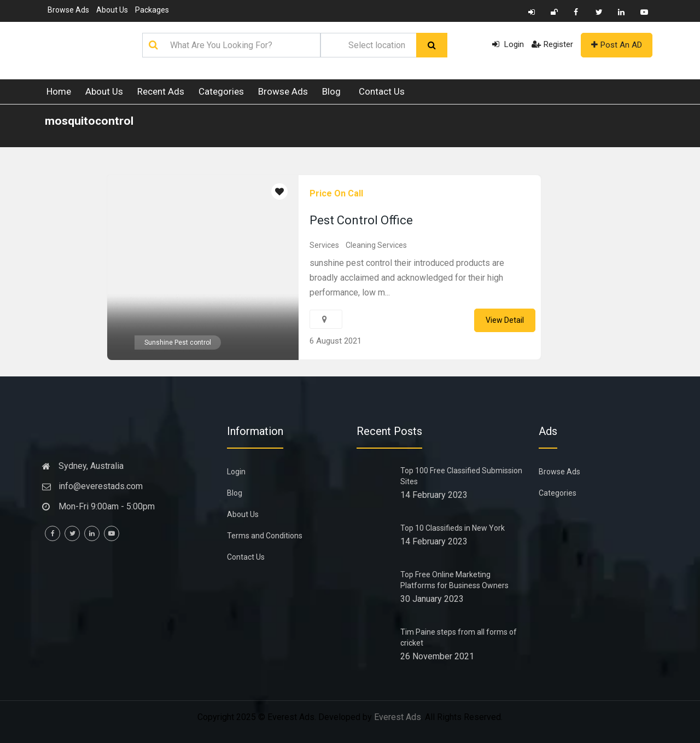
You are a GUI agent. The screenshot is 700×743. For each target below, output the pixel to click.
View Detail (505, 320)
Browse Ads (68, 10)
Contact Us (382, 91)
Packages (152, 10)
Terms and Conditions (265, 536)
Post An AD (617, 45)
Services (324, 245)
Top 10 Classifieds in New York (453, 528)
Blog (331, 91)
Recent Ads (161, 91)
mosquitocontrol (89, 121)
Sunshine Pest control (178, 343)
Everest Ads (398, 717)
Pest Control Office (361, 220)
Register (552, 44)
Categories (221, 91)
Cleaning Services (376, 245)
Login (508, 44)
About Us (112, 10)
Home (59, 91)
